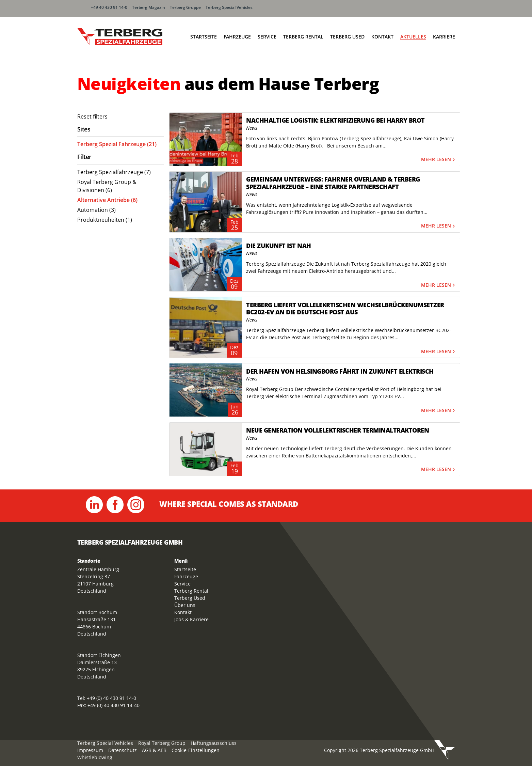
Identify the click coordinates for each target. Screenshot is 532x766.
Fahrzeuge (237, 37)
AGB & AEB (154, 750)
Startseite (204, 37)
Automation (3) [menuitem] (96, 210)
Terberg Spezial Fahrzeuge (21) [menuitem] (117, 144)
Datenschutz (123, 750)
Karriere (444, 37)
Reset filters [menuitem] (92, 116)
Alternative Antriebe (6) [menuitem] (107, 200)
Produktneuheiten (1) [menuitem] (105, 220)
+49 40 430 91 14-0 (109, 7)
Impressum (90, 750)
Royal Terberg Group (162, 743)
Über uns (185, 605)
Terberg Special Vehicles (229, 7)
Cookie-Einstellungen (196, 750)
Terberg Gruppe (185, 7)
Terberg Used (347, 37)
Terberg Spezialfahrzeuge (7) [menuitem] (114, 172)
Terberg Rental (303, 37)
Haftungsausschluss (214, 743)
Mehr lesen (439, 160)
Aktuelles (413, 37)
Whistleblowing (95, 757)
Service (267, 37)
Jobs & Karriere (191, 619)
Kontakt (382, 37)
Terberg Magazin (149, 7)
